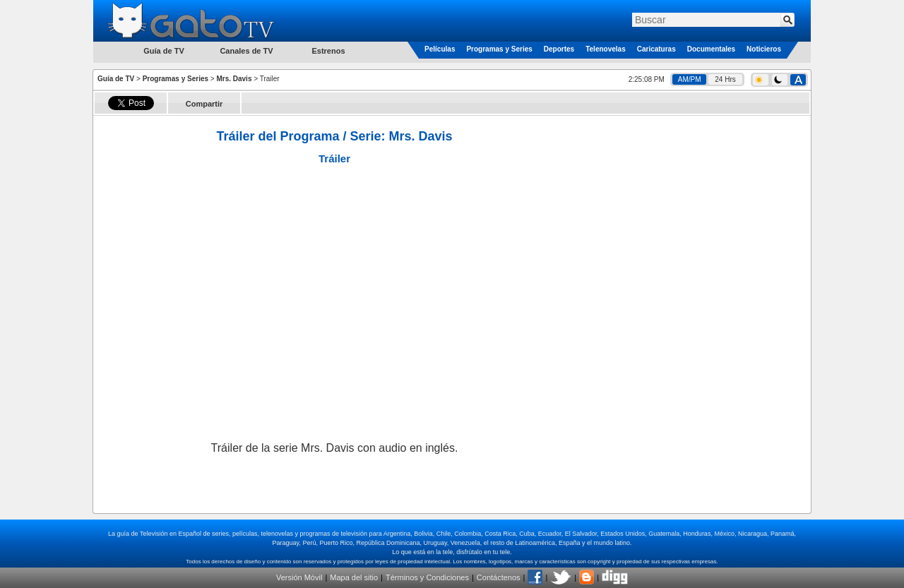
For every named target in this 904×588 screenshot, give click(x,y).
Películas (440, 49)
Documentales (711, 49)
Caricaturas (656, 49)
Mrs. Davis (234, 79)
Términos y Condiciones (427, 577)
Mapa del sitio (354, 577)
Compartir (204, 104)
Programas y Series (499, 49)
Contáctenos (499, 577)
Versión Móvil (299, 577)
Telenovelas (606, 49)
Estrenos (328, 51)
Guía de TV (116, 79)
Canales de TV (246, 51)
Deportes (559, 49)
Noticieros (764, 49)
